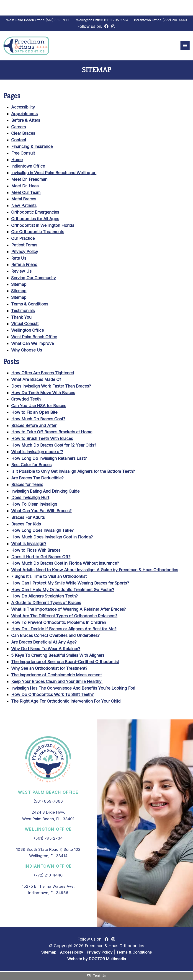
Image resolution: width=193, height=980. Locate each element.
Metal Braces (24, 200)
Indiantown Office (148, 20)
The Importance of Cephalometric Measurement (56, 676)
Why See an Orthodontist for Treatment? (49, 669)
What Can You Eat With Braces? (41, 511)
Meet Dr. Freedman (29, 180)
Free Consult (23, 154)
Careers (18, 128)
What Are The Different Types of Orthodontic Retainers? (64, 617)
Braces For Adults (28, 518)
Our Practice (23, 239)
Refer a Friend (24, 265)
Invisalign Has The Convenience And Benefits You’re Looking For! (73, 689)
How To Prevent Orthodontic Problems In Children (59, 623)
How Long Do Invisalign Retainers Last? (49, 459)
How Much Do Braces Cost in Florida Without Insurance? (65, 564)
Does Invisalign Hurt (30, 498)
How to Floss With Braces (36, 551)
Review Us (21, 272)
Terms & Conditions (30, 305)
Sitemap (19, 285)
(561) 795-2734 (116, 20)
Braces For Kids (26, 525)
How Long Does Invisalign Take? (42, 531)
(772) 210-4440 (175, 20)
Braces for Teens (27, 485)
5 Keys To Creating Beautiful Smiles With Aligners (58, 656)
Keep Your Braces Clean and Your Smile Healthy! (57, 682)
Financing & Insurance (32, 147)
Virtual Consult (25, 325)
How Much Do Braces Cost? (38, 420)
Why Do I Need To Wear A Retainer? (46, 649)
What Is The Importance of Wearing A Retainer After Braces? (68, 610)
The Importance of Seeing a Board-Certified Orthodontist (65, 662)
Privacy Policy (25, 252)
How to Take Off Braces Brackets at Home (52, 433)
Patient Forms (24, 246)
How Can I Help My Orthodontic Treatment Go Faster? (63, 590)
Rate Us (19, 259)
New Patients (24, 206)
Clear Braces (23, 134)
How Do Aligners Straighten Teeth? (44, 597)
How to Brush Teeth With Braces (42, 439)
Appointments (24, 114)
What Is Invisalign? (29, 544)
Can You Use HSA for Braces (39, 406)
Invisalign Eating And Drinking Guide (45, 492)
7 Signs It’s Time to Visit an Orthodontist (49, 577)
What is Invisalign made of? (37, 452)
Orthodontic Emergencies (35, 213)
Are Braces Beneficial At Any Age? (44, 643)
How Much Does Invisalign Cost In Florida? (52, 538)
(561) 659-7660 (58, 20)
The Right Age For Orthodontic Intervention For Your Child (66, 702)
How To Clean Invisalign (34, 505)
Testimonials (23, 311)
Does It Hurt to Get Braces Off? (41, 557)
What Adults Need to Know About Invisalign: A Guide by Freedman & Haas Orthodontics (95, 570)
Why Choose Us (27, 351)
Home (17, 160)
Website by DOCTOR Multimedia (97, 960)
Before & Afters (26, 121)
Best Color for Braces (31, 465)
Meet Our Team (26, 193)
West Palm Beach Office (26, 20)
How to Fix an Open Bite (34, 413)
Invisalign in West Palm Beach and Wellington (54, 173)
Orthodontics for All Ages (35, 219)
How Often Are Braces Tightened (43, 374)
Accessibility (23, 108)
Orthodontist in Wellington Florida (43, 226)
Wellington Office (90, 20)
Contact (19, 141)
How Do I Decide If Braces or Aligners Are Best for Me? (64, 630)
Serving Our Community (33, 278)
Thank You (21, 318)
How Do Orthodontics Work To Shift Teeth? (52, 695)
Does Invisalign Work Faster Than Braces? (51, 387)
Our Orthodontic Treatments (38, 232)
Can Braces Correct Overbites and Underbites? (55, 636)
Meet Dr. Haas (25, 187)
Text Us (96, 976)
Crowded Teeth (26, 400)
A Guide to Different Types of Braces (46, 603)
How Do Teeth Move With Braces (43, 393)
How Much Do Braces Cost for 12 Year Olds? (54, 446)
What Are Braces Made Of (36, 380)
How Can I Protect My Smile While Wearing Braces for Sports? (70, 584)
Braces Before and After (34, 426)
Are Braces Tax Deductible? (37, 479)
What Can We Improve (32, 344)
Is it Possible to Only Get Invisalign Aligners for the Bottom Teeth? (73, 472)
